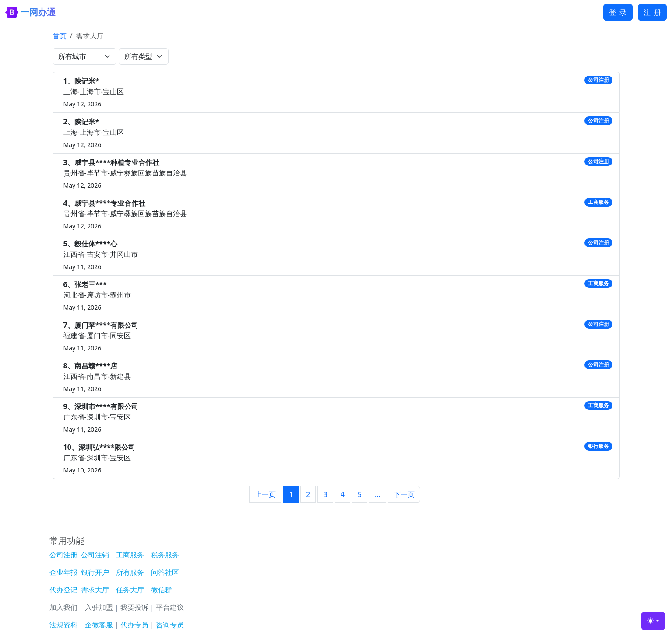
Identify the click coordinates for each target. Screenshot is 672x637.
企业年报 (63, 572)
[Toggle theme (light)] (653, 621)
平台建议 (170, 607)
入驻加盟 (99, 607)
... (378, 494)
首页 (60, 36)
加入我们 (63, 607)
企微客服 (99, 625)
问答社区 (165, 572)
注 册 (652, 12)
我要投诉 (134, 607)
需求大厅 (95, 590)
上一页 (265, 494)
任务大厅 (130, 590)
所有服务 (130, 572)
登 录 (618, 12)
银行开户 (95, 572)
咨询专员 (170, 625)
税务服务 (165, 555)
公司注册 (63, 555)
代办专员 (134, 625)
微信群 (162, 590)
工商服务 (130, 555)
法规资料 (63, 625)
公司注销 (95, 555)
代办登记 (63, 590)
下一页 (404, 494)
